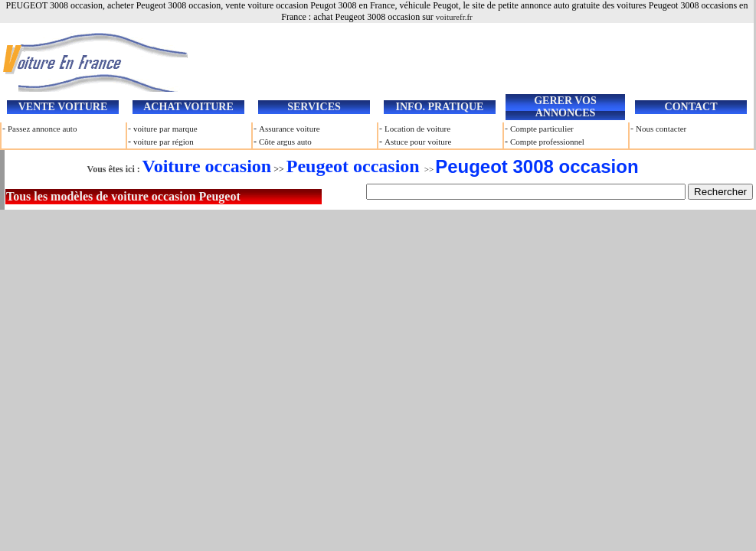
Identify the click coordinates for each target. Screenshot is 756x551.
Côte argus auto (285, 142)
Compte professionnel (547, 142)
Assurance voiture (290, 129)
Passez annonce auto (42, 129)
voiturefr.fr (454, 17)
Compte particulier (542, 129)
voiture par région (164, 142)
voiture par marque (165, 129)
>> (360, 169)
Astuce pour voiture (418, 142)
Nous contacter (661, 129)
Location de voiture (417, 129)
